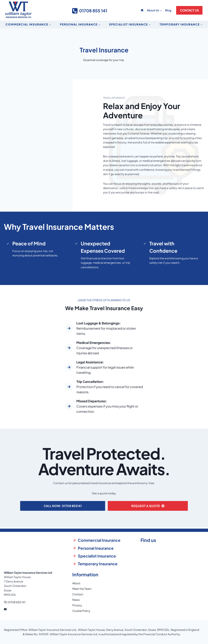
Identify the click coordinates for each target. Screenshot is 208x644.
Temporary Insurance (98, 564)
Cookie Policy (81, 611)
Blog (168, 10)
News (76, 600)
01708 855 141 (16, 602)
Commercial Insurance (99, 540)
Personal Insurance (96, 548)
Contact (78, 594)
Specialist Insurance (97, 556)
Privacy (77, 605)
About (76, 583)
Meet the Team (82, 589)
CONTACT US (189, 10)
